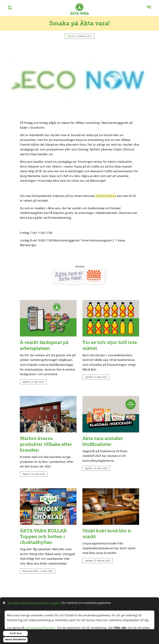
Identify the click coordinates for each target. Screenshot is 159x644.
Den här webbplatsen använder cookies (34, 603)
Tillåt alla (16, 633)
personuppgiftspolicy (40, 628)
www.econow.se (106, 196)
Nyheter (71, 36)
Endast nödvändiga (15, 640)
